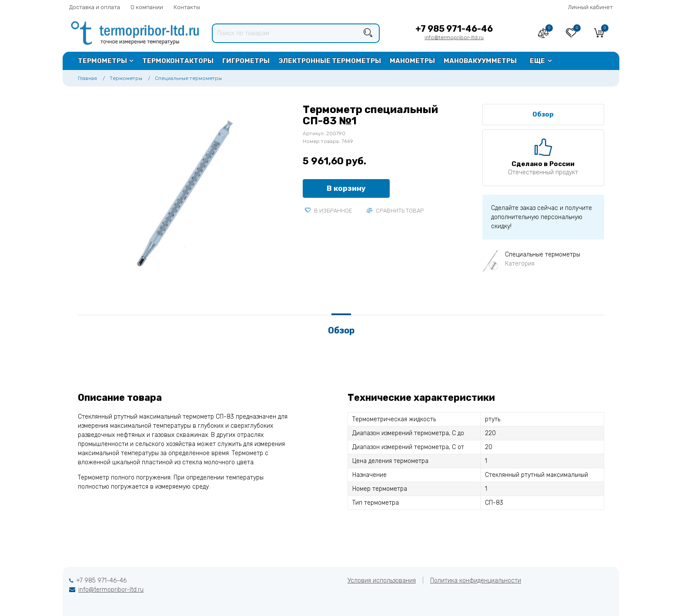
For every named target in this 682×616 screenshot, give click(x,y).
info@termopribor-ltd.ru (454, 37)
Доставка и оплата (95, 7)
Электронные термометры (330, 61)
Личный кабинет (590, 7)
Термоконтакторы (178, 61)
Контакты (187, 7)
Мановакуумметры (480, 61)
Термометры (102, 61)
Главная (87, 78)
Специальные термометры (188, 78)
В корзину (346, 188)
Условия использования (382, 581)
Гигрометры (246, 61)
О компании (147, 7)
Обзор (543, 114)
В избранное (329, 211)
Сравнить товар (395, 211)
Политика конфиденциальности (476, 581)
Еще (537, 61)
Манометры (412, 61)
